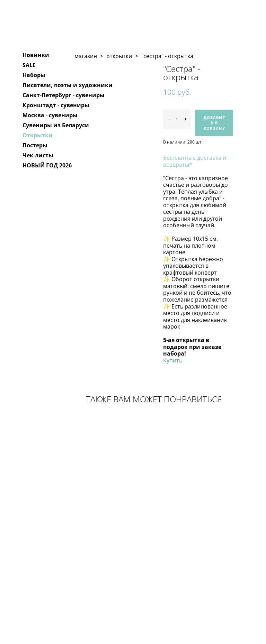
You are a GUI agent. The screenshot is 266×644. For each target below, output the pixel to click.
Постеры (35, 145)
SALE (29, 65)
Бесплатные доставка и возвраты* (195, 161)
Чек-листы (38, 155)
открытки (119, 56)
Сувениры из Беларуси (56, 125)
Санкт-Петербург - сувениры (64, 95)
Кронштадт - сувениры (56, 105)
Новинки (36, 55)
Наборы (34, 75)
